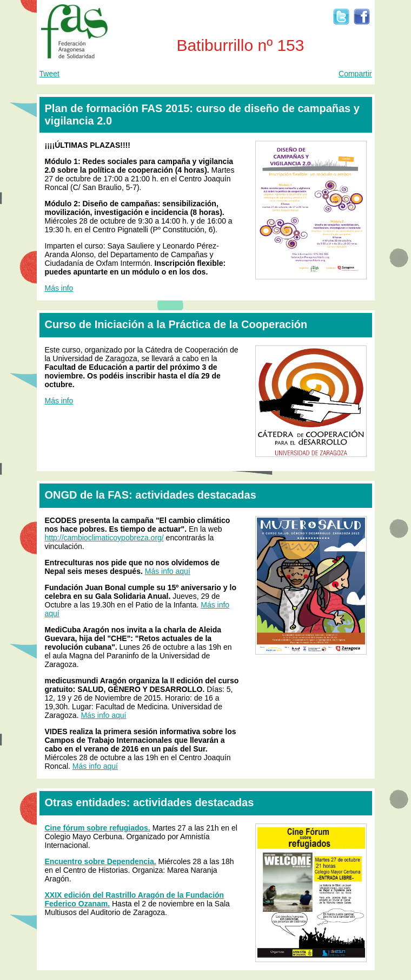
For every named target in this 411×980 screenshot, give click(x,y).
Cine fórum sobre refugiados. (98, 828)
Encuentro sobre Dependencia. (101, 861)
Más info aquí (168, 571)
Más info (59, 288)
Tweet (49, 74)
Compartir (355, 74)
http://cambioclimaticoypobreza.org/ (104, 538)
